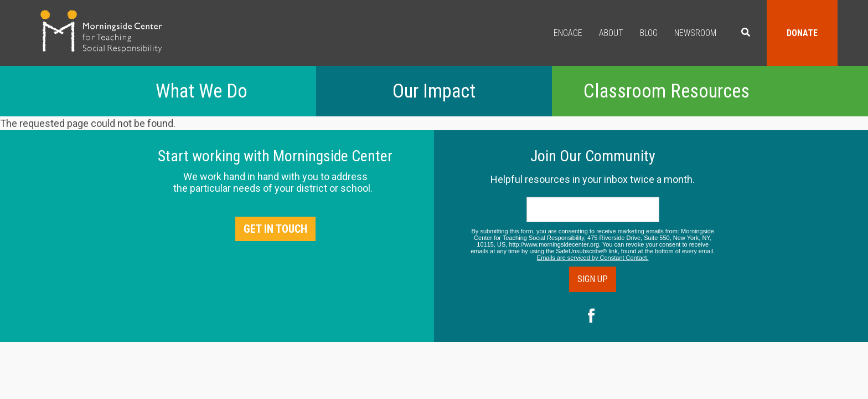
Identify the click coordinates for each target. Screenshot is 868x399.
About (611, 33)
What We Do (201, 91)
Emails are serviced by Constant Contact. (593, 258)
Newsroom (695, 33)
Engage (568, 33)
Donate (802, 33)
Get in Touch (275, 229)
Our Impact (434, 91)
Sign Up (593, 279)
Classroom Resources (666, 91)
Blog (649, 33)
